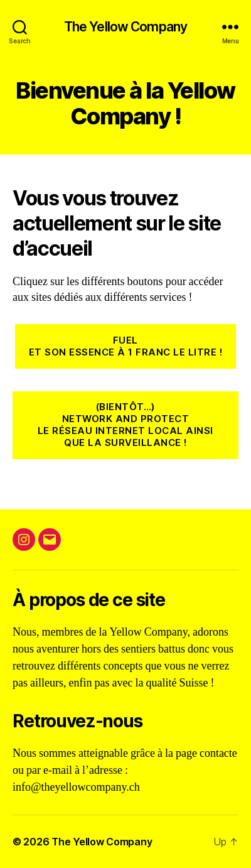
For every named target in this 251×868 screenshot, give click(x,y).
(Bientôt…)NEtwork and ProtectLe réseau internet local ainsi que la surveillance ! (125, 424)
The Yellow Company (125, 27)
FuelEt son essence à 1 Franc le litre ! (125, 346)
